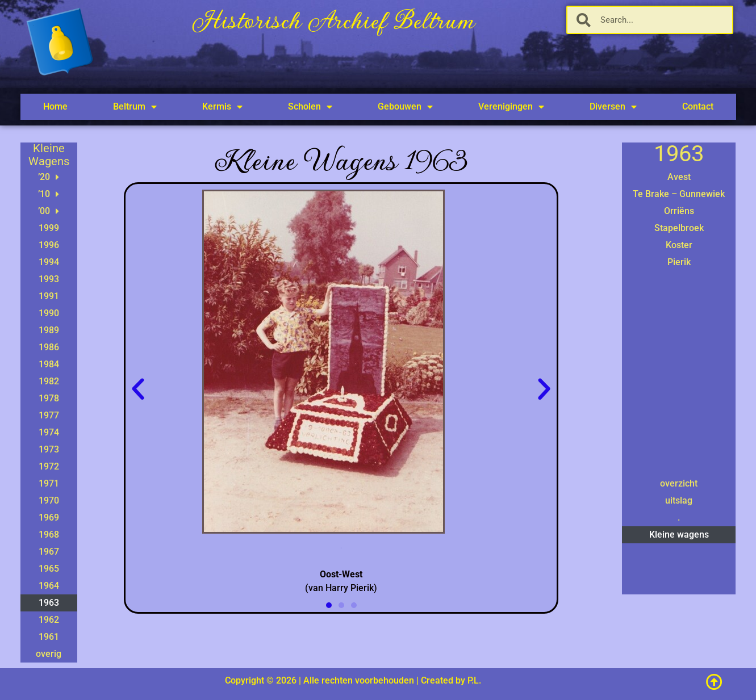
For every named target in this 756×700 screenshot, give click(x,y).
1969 (49, 517)
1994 (49, 262)
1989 (49, 330)
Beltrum (135, 107)
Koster (679, 245)
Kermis (222, 107)
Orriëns (679, 211)
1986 (49, 347)
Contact (698, 106)
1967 (49, 552)
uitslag (679, 500)
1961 (49, 637)
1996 (49, 245)
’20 (49, 177)
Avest (679, 177)
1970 (49, 500)
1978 (49, 398)
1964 (49, 586)
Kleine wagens (679, 535)
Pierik (679, 262)
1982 (49, 381)
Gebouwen (405, 107)
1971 (49, 483)
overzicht (679, 483)
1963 (49, 603)
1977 (49, 415)
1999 (49, 228)
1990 (49, 313)
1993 (49, 279)
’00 (49, 211)
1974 (49, 432)
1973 (49, 449)
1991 (49, 296)
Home (55, 106)
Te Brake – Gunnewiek (679, 194)
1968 (49, 535)
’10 (49, 194)
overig (49, 654)
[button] (138, 389)
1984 (49, 364)
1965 (49, 569)
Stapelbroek (679, 228)
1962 (49, 620)
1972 (49, 466)
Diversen (613, 107)
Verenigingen (511, 107)
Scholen (310, 107)
